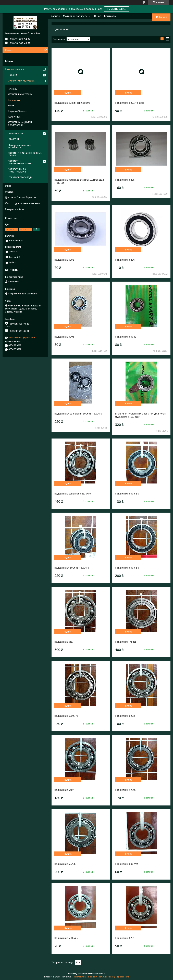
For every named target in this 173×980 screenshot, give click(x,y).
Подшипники (14, 100)
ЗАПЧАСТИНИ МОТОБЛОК (21, 81)
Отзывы (10, 192)
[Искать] (45, 50)
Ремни (11, 106)
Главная (55, 16)
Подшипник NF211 (126, 642)
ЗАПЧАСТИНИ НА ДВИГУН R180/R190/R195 (20, 124)
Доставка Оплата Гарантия (21, 198)
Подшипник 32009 (126, 790)
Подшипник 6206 (125, 260)
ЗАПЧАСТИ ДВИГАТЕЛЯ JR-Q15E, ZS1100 (25, 154)
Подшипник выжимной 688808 (72, 103)
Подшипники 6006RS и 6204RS (72, 568)
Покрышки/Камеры (17, 111)
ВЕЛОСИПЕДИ (16, 134)
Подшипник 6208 (125, 716)
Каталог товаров (15, 69)
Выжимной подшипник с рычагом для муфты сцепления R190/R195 (141, 415)
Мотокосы (12, 89)
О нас (97, 16)
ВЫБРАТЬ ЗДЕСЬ (117, 9)
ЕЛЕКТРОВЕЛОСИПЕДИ (20, 177)
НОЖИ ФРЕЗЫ (14, 117)
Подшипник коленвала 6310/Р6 (73, 494)
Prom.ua (101, 974)
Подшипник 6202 (64, 260)
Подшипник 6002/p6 (66, 938)
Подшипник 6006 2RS (127, 494)
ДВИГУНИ (14, 139)
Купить (68, 93)
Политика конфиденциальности (114, 977)
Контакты (110, 16)
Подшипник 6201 (125, 938)
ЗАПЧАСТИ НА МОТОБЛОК (20, 95)
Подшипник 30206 (65, 864)
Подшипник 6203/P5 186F (130, 103)
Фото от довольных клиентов (22, 203)
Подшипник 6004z (126, 337)
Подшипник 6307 (64, 790)
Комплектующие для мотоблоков (20, 146)
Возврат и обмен (15, 209)
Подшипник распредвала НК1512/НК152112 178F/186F (79, 181)
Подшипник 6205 (125, 180)
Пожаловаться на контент (85, 977)
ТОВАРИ (13, 75)
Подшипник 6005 (64, 337)
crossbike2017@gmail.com (22, 338)
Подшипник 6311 (64, 642)
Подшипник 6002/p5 (127, 864)
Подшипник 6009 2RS (127, 568)
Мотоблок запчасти (75, 16)
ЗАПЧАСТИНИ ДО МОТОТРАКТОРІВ (17, 171)
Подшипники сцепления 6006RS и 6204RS (78, 414)
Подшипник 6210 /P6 (66, 716)
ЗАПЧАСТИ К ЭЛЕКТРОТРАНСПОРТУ (20, 162)
